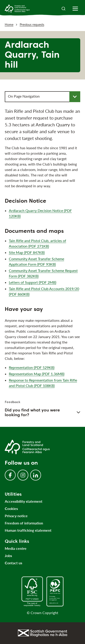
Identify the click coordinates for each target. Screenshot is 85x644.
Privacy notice (16, 516)
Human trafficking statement (28, 530)
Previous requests (32, 25)
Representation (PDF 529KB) (32, 368)
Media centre (16, 548)
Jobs (8, 556)
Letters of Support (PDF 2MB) (33, 282)
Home (9, 25)
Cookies (11, 508)
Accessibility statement (24, 501)
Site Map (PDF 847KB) (27, 252)
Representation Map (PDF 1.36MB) (37, 374)
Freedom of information (24, 523)
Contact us (13, 563)
